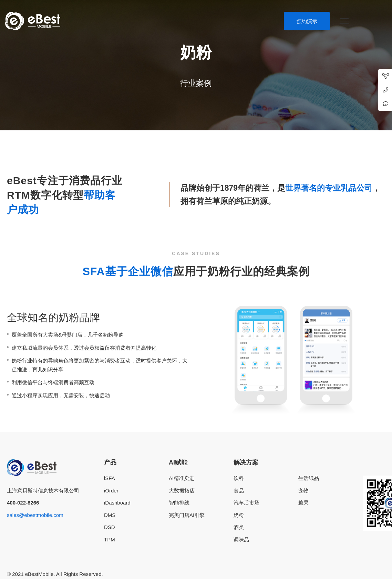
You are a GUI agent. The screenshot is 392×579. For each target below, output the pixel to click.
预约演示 (307, 21)
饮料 (239, 478)
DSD (110, 527)
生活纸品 (309, 478)
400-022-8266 (23, 503)
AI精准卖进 (182, 478)
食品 (239, 491)
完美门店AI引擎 (187, 515)
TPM (110, 540)
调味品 (241, 540)
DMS (110, 515)
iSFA (110, 478)
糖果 (303, 503)
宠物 (303, 491)
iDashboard (117, 503)
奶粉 (239, 515)
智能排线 (179, 503)
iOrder (111, 491)
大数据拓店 (182, 491)
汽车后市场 (246, 503)
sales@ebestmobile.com (35, 515)
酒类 (239, 527)
